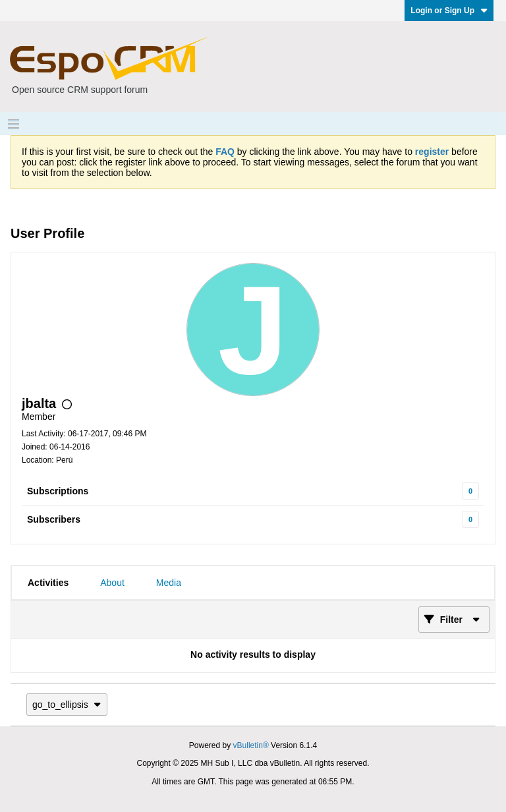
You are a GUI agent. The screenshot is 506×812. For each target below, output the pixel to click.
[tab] (48, 583)
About (112, 583)
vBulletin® (251, 745)
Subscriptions (58, 491)
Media (169, 583)
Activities (48, 583)
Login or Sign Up (449, 11)
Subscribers (54, 519)
